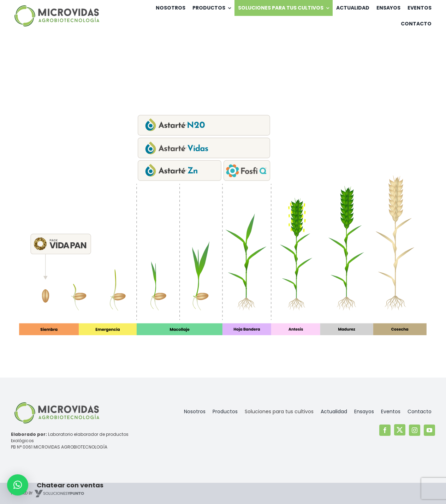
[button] (18, 485)
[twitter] (400, 430)
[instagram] (415, 430)
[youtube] (429, 430)
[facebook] (385, 430)
